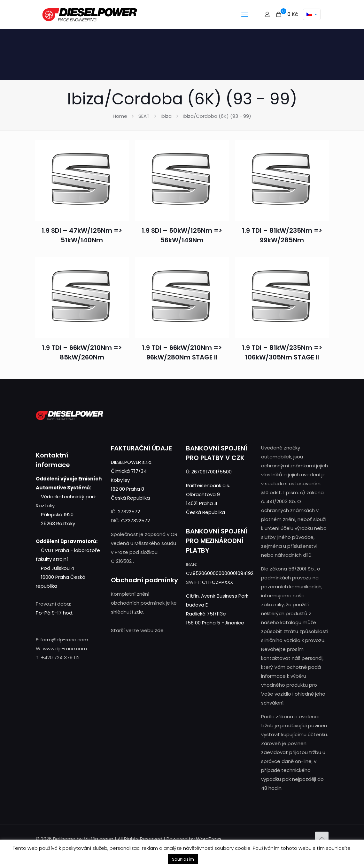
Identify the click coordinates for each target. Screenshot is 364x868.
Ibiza (166, 116)
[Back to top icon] (322, 838)
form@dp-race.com (64, 640)
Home (120, 116)
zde (139, 612)
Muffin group (99, 839)
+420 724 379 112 (60, 657)
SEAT (144, 116)
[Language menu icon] (312, 14)
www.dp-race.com (65, 649)
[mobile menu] (245, 14)
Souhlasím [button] (183, 859)
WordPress (209, 839)
